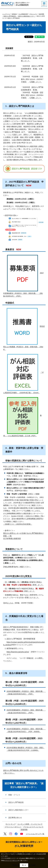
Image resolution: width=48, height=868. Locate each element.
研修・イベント (14, 795)
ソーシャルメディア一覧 (35, 834)
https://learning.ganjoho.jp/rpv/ (18, 652)
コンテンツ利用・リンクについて (30, 824)
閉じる (24, 865)
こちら (11, 603)
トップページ (6, 14)
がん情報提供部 (23, 14)
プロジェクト (33, 14)
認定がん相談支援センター (18, 810)
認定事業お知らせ (15, 818)
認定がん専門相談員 (16, 802)
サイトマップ (11, 824)
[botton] (44, 4)
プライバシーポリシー (13, 827)
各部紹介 (14, 14)
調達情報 (24, 830)
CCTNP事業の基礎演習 (12, 539)
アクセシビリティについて (33, 827)
